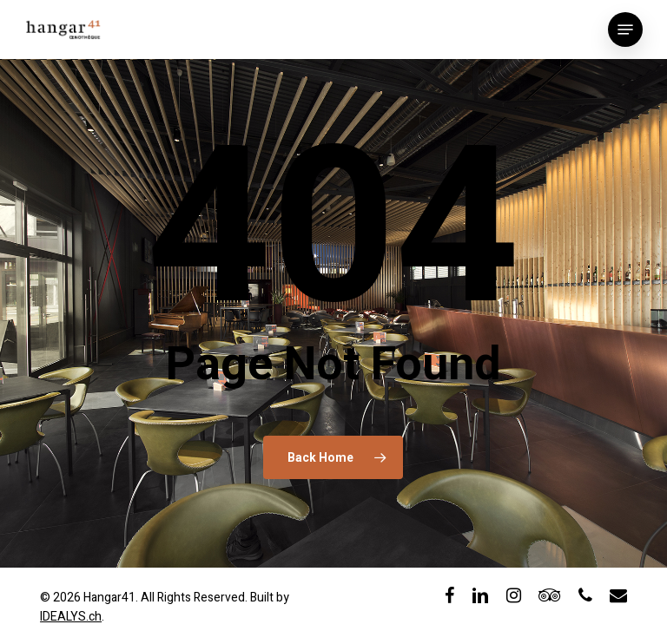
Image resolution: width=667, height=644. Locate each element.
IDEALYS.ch (71, 617)
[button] (625, 30)
